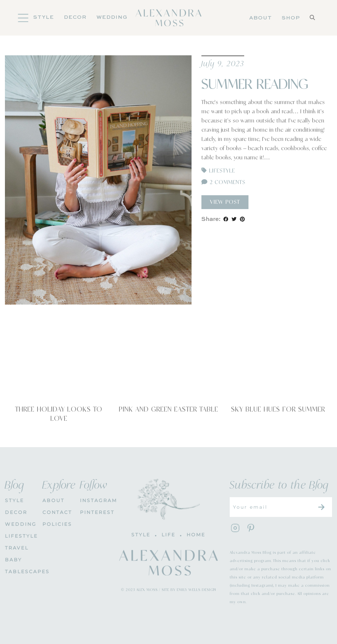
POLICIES (56, 524)
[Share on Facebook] (226, 219)
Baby (13, 560)
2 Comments (223, 182)
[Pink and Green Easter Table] (168, 366)
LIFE (168, 535)
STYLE (14, 500)
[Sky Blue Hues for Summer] (278, 366)
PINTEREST (94, 512)
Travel (17, 548)
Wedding (112, 17)
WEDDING (19, 524)
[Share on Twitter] (234, 219)
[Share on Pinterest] (242, 219)
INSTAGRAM (94, 500)
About (260, 18)
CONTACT (56, 512)
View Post (225, 202)
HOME (196, 535)
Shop (291, 18)
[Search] (312, 18)
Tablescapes (19, 572)
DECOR (75, 17)
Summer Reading (255, 85)
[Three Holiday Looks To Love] (59, 366)
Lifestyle (222, 171)
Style (44, 17)
